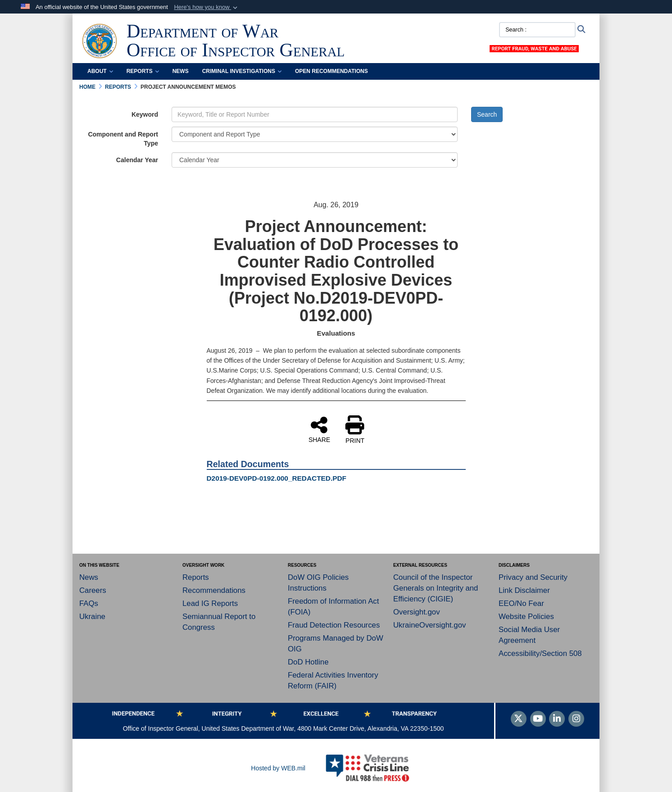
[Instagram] (576, 719)
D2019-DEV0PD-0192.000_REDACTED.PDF (277, 478)
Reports (143, 71)
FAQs (89, 603)
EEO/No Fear (521, 603)
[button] (207, 7)
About (100, 71)
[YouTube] (538, 719)
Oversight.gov (417, 612)
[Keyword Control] (315, 114)
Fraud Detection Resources (334, 625)
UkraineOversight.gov (429, 625)
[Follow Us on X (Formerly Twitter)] (519, 719)
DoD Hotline (308, 662)
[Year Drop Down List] (315, 160)
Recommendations (214, 590)
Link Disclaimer (524, 590)
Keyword (145, 114)
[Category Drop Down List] (315, 134)
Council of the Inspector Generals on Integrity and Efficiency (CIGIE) (436, 588)
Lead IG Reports (210, 603)
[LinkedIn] (557, 719)
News (181, 71)
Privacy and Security (533, 577)
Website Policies (526, 617)
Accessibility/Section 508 (540, 653)
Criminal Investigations (242, 71)
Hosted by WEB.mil (278, 768)
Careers (93, 590)
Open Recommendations (331, 71)
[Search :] (537, 30)
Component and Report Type (123, 139)
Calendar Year (137, 160)
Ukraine (92, 617)
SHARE (319, 429)
